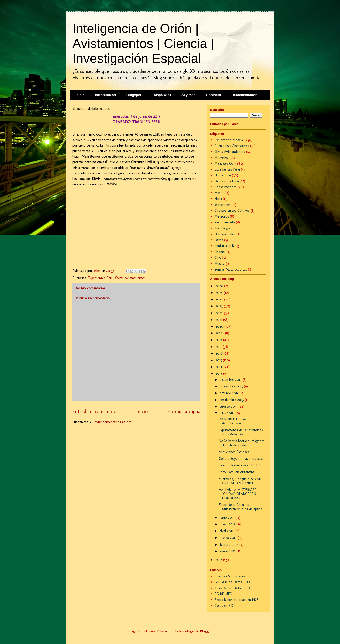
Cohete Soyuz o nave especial (241, 459)
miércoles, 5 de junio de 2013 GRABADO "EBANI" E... (240, 481)
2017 (219, 347)
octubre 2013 (230, 393)
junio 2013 (228, 517)
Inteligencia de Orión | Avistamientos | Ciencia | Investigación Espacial (143, 43)
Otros (219, 240)
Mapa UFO (163, 95)
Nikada (162, 631)
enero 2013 (228, 551)
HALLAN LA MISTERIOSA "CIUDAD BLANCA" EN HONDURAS (238, 494)
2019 (219, 333)
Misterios (221, 157)
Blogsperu (135, 95)
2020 (220, 326)
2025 (220, 293)
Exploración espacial (229, 140)
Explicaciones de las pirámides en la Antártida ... (241, 432)
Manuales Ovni (225, 163)
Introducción (105, 95)
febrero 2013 (230, 545)
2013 (219, 374)
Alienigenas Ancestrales (232, 146)
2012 (219, 560)
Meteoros (222, 216)
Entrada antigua (184, 411)
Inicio (80, 95)
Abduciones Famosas (234, 452)
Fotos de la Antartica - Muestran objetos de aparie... (242, 507)
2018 (219, 340)
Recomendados (244, 95)
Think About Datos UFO (232, 588)
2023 (220, 306)
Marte (219, 193)
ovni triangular (225, 246)
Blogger (206, 631)
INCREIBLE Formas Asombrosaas (233, 421)
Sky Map (189, 95)
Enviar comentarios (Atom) (113, 422)
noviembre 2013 (232, 386)
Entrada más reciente (94, 411)
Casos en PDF (225, 606)
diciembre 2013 (231, 380)
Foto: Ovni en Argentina (237, 472)
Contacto (213, 95)
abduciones (222, 205)
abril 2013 (227, 531)
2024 (220, 299)
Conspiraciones (226, 187)
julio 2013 (227, 413)
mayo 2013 (228, 524)
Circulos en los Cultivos (232, 211)
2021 (219, 320)
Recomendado (225, 222)
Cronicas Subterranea (230, 576)
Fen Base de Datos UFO (232, 582)
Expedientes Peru (101, 278)
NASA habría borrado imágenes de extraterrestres (242, 443)
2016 (219, 353)
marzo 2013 (229, 538)
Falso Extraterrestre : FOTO (239, 465)
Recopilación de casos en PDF (236, 600)
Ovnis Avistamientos (130, 278)
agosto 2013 (229, 406)
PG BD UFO (223, 594)
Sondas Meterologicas (231, 269)
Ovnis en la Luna (227, 181)
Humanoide (223, 175)
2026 (220, 286)
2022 (220, 313)
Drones (220, 252)
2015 (219, 360)
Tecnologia (222, 228)
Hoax (218, 199)
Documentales (225, 234)
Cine (218, 257)
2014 (219, 367)
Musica (220, 264)
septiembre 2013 (232, 400)
